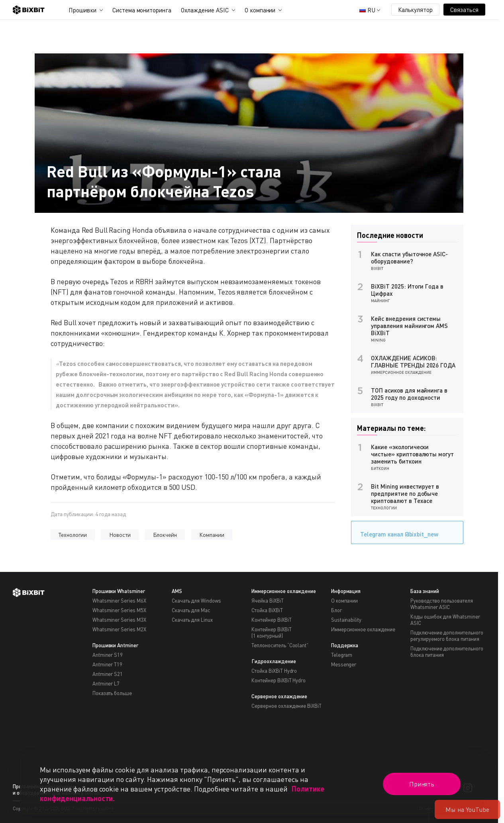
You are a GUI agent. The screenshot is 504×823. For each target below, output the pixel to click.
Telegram (342, 655)
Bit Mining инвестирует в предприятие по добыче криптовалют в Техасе (405, 493)
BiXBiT (377, 268)
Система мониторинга (142, 10)
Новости (120, 535)
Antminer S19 (108, 655)
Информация (346, 591)
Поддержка (345, 645)
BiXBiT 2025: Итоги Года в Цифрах (407, 290)
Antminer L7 (106, 684)
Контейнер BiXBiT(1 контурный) (272, 632)
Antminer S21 (108, 674)
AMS (177, 591)
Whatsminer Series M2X (119, 629)
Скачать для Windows (196, 601)
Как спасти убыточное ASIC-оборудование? (409, 257)
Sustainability (346, 620)
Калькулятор (416, 10)
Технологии (73, 535)
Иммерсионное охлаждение (401, 372)
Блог (336, 610)
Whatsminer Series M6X (119, 601)
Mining (378, 340)
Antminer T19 (108, 664)
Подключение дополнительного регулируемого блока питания (447, 636)
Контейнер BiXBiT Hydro (278, 680)
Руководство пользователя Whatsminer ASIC (441, 604)
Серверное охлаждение (279, 696)
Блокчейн (165, 535)
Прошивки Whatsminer (119, 591)
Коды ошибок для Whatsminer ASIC (445, 620)
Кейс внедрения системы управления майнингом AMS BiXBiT (409, 326)
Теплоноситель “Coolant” (280, 645)
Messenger (344, 664)
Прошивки (82, 10)
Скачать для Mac (191, 610)
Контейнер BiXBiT (272, 620)
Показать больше (112, 693)
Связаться (464, 10)
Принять (422, 784)
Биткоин (380, 468)
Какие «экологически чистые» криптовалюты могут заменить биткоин (412, 454)
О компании (260, 10)
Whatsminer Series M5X (119, 610)
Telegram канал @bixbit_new (397, 531)
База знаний (425, 591)
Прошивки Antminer (116, 645)
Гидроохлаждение (274, 661)
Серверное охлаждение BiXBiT (286, 706)
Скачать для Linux (192, 620)
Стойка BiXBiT (267, 610)
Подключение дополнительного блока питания (447, 652)
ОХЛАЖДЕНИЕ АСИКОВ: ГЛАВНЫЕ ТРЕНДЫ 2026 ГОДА (413, 361)
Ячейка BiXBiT (268, 601)
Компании (212, 535)
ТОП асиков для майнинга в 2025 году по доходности (409, 394)
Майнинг (380, 301)
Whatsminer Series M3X (119, 620)
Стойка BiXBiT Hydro (274, 671)
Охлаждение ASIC (205, 10)
